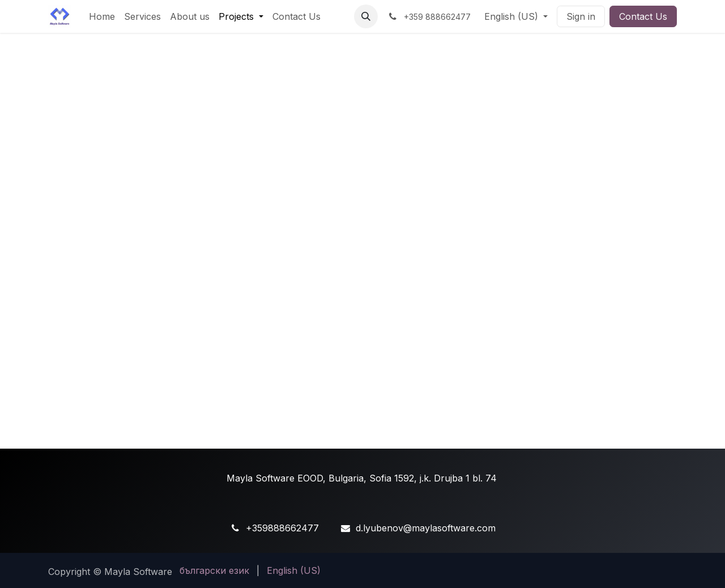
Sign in (581, 16)
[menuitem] (102, 16)
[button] (366, 16)
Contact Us (643, 16)
